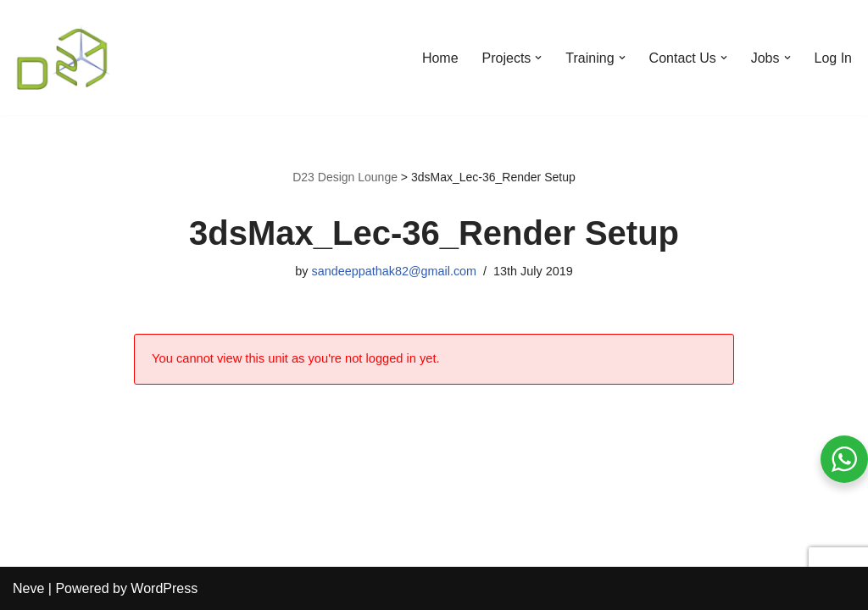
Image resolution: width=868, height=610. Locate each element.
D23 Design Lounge (345, 177)
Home (440, 58)
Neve (28, 588)
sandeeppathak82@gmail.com (394, 271)
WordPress (164, 588)
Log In (833, 58)
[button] (538, 58)
